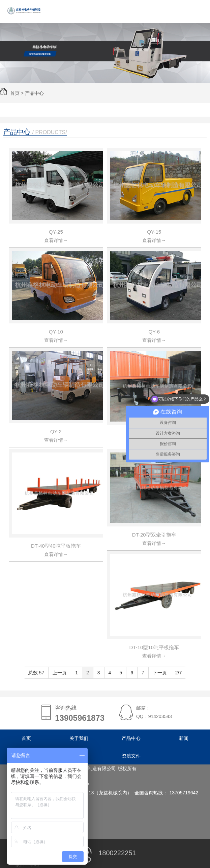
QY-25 (56, 232)
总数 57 (36, 673)
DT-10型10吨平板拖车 (154, 647)
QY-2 (56, 431)
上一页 (60, 673)
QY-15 (154, 232)
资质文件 (131, 756)
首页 (15, 93)
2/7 (178, 673)
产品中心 (34, 93)
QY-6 (154, 332)
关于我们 (79, 738)
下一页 (160, 673)
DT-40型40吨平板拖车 (56, 546)
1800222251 (105, 853)
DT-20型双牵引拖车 (154, 535)
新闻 (184, 738)
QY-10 (56, 332)
